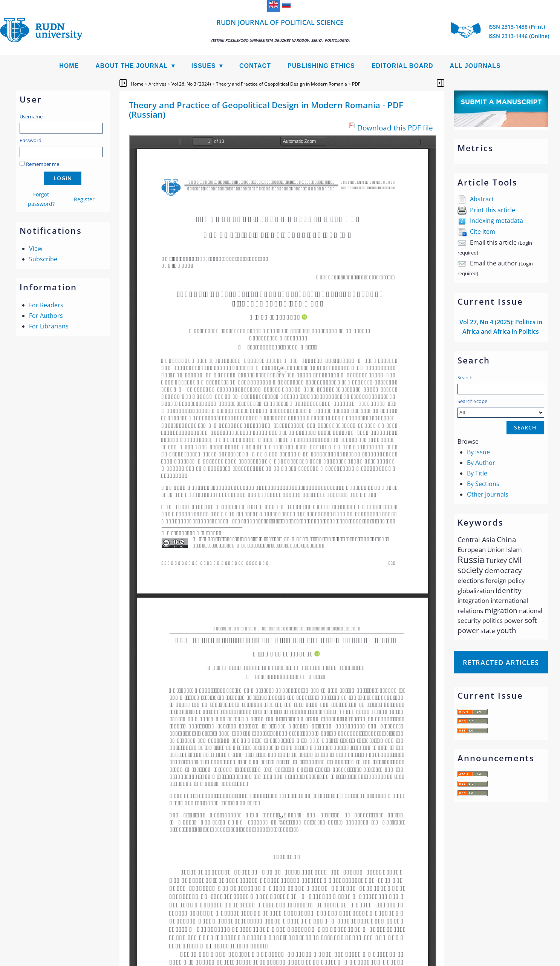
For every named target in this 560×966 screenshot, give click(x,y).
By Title (477, 473)
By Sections (483, 484)
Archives (158, 84)
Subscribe (43, 259)
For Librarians (49, 326)
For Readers (46, 305)
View (36, 248)
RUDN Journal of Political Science (280, 30)
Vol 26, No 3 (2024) (191, 84)
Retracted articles (501, 662)
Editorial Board (402, 66)
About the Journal (132, 66)
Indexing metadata (497, 221)
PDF (356, 84)
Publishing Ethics (321, 66)
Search (465, 377)
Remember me (43, 164)
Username (31, 117)
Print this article (493, 210)
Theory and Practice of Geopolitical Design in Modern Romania (282, 84)
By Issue (478, 452)
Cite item (483, 232)
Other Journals (488, 494)
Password (31, 140)
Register (84, 199)
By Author (481, 463)
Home (69, 66)
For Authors (46, 316)
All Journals (475, 66)
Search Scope (501, 408)
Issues (204, 66)
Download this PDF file (395, 128)
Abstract (482, 199)
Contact (255, 66)
